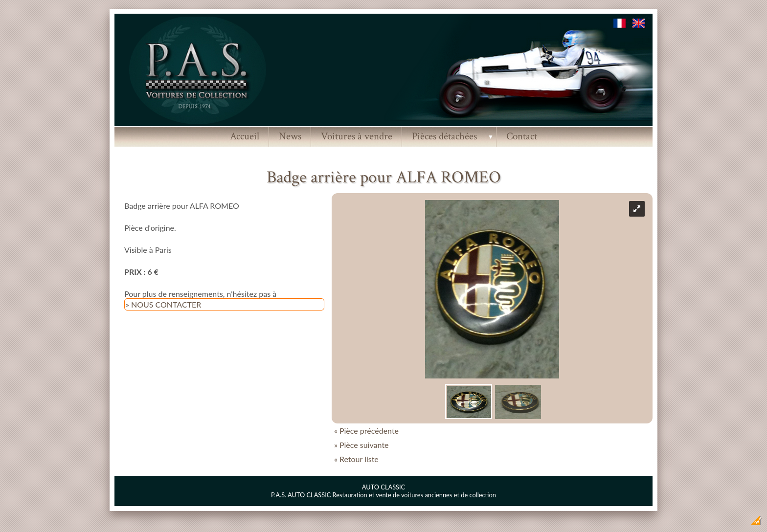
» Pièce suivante (361, 445)
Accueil (245, 136)
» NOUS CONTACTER (163, 304)
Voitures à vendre (357, 136)
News (290, 136)
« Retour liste (356, 459)
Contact (522, 136)
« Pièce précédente (366, 431)
